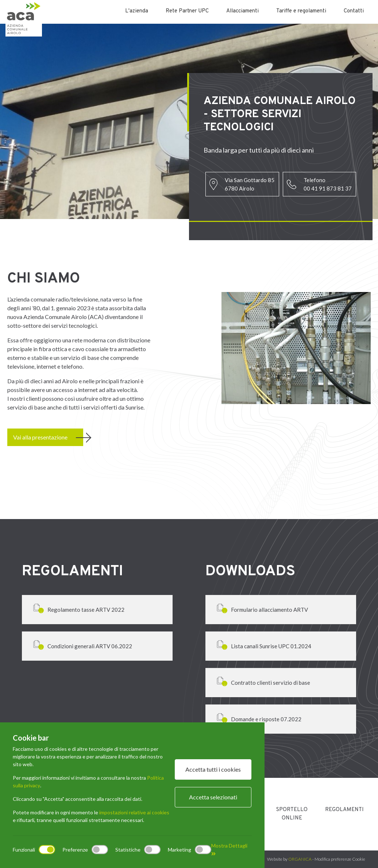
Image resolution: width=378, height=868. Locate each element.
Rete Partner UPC (187, 11)
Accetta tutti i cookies (213, 769)
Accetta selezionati (213, 797)
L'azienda (137, 11)
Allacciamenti (242, 11)
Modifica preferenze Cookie (340, 859)
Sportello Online (292, 814)
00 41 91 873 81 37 (328, 188)
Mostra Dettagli (229, 849)
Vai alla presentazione (40, 437)
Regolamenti (344, 810)
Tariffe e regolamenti (301, 11)
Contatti (354, 11)
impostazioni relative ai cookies (134, 812)
